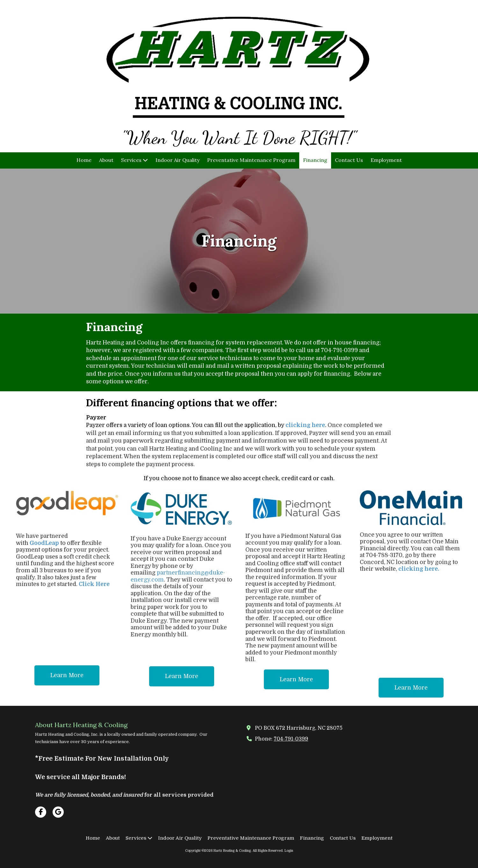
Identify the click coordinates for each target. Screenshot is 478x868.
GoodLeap (44, 543)
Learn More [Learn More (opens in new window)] (67, 675)
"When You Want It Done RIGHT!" (239, 138)
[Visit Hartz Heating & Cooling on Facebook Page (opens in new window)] (41, 812)
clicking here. (419, 569)
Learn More (182, 676)
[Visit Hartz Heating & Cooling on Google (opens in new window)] (58, 812)
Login (289, 851)
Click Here (94, 584)
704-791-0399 (291, 739)
